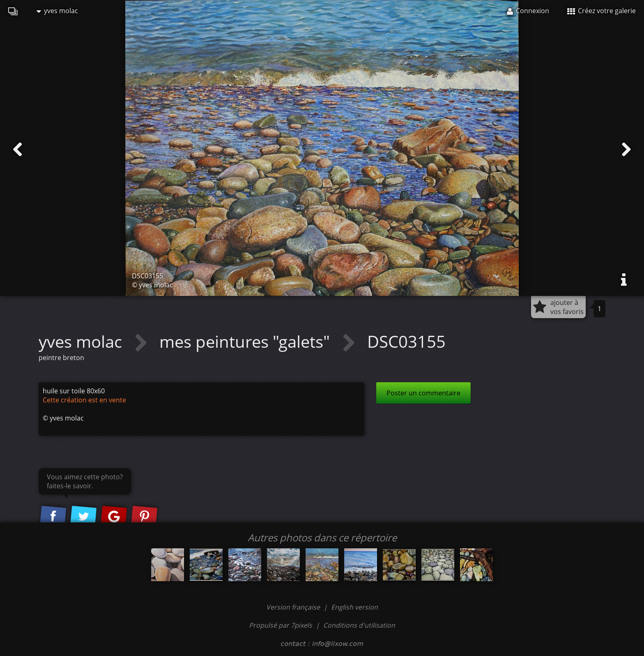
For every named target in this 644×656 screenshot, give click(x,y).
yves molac (57, 11)
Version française (294, 607)
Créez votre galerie (601, 11)
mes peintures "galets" (247, 341)
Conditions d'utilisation (359, 625)
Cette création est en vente (84, 400)
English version (354, 607)
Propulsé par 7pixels (281, 625)
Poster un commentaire (423, 393)
